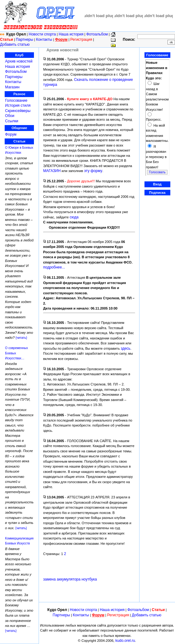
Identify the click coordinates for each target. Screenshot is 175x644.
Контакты (45, 40)
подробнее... (54, 267)
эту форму (93, 171)
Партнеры (25, 40)
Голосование (16, 100)
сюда (74, 217)
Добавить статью (15, 44)
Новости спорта (42, 34)
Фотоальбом (97, 34)
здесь (126, 348)
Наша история (71, 34)
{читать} (21, 338)
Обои (10, 116)
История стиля (18, 105)
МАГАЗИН (52, 171)
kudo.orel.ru (125, 641)
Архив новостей (19, 61)
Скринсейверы (18, 111)
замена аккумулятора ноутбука (70, 579)
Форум (11, 134)
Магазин (12, 87)
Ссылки (12, 121)
